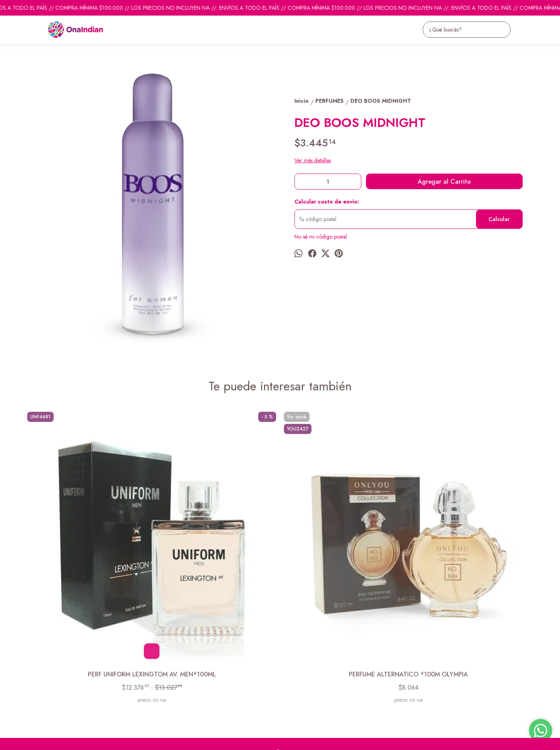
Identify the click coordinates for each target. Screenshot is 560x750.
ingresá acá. (233, 739)
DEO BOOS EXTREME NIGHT (472, 546)
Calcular (499, 219)
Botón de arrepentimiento (270, 739)
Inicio (29, 649)
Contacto (34, 668)
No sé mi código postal (321, 237)
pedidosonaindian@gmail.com (315, 649)
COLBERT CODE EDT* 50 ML (344, 546)
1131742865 (295, 663)
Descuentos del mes (46, 678)
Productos (35, 659)
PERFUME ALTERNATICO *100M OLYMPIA (216, 550)
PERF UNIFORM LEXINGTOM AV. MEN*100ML (87, 550)
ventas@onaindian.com (306, 677)
